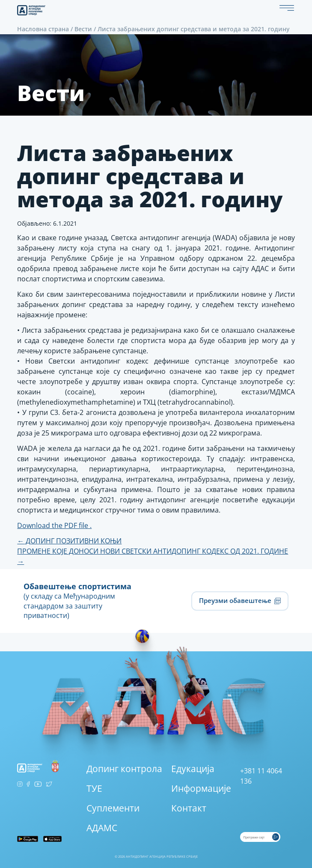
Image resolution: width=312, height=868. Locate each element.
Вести (83, 29)
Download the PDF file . (54, 525)
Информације (201, 788)
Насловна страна (43, 29)
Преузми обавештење (240, 600)
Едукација (193, 769)
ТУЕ (94, 788)
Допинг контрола (124, 769)
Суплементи (113, 808)
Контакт (189, 808)
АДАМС (102, 828)
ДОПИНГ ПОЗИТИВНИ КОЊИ (69, 541)
